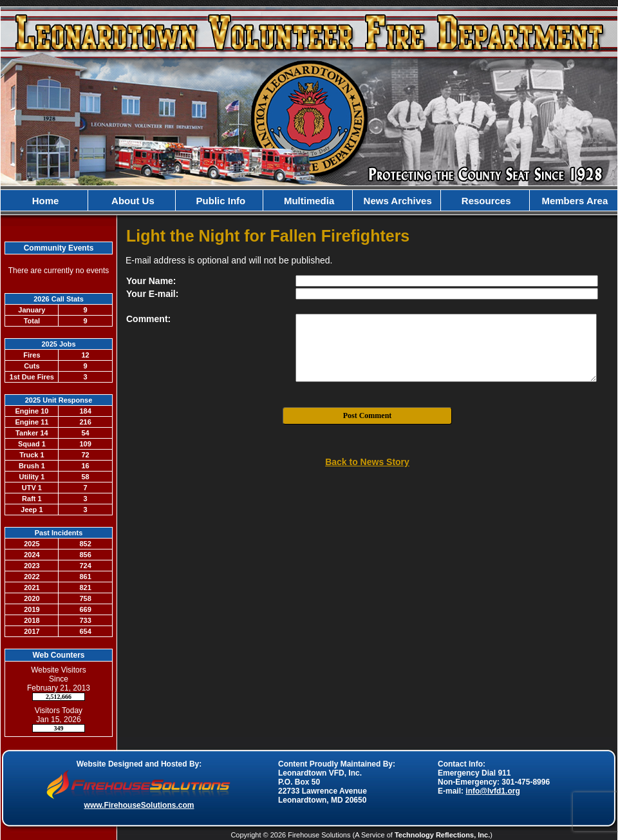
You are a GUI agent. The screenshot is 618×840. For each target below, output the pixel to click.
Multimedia (308, 201)
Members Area (573, 201)
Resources (485, 201)
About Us (132, 201)
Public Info (219, 201)
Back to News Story (367, 462)
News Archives (396, 201)
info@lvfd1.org (492, 791)
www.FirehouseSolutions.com (139, 805)
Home (44, 201)
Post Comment (368, 415)
